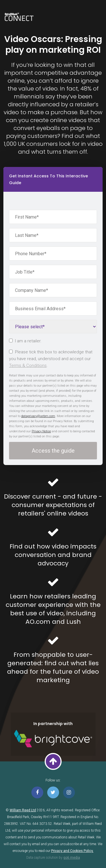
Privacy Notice (41, 431)
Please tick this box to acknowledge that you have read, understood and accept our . (51, 359)
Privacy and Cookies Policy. (72, 851)
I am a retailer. (25, 341)
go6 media (72, 858)
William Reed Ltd (23, 810)
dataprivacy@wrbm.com (38, 416)
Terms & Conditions (28, 365)
